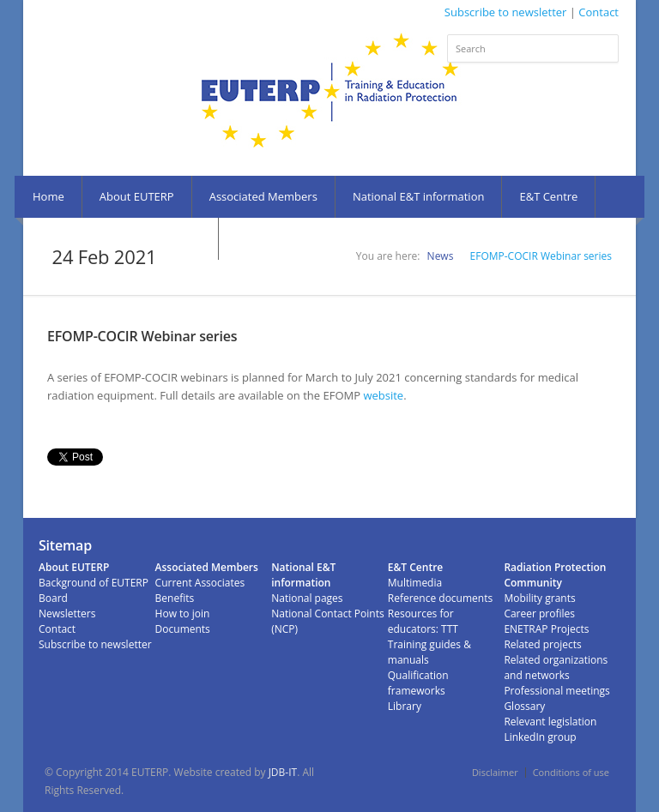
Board (53, 598)
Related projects (542, 644)
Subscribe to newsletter (506, 12)
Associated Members (263, 196)
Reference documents (440, 598)
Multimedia (415, 583)
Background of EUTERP (94, 583)
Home (48, 196)
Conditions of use (571, 772)
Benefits (175, 598)
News (441, 256)
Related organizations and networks (556, 668)
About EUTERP (137, 196)
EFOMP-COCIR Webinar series (541, 256)
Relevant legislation (550, 722)
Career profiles (539, 614)
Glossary (524, 706)
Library (405, 706)
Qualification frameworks (418, 683)
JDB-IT (283, 772)
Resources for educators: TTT (423, 621)
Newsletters (67, 614)
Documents (183, 629)
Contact (599, 12)
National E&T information (419, 196)
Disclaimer (495, 772)
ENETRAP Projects (546, 629)
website (383, 395)
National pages (307, 598)
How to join (183, 614)
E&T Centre (548, 196)
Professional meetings (556, 691)
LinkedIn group (540, 737)
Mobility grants (539, 598)
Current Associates (200, 583)
